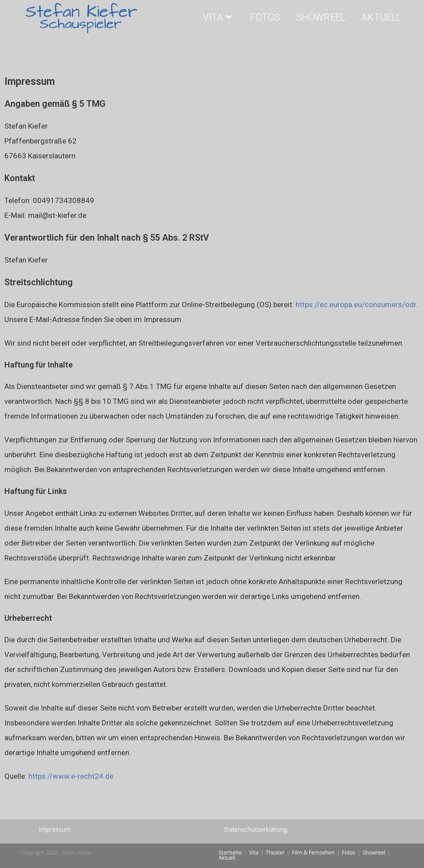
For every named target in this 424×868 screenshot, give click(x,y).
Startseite (230, 852)
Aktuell (227, 858)
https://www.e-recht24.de (71, 776)
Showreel (374, 852)
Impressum (55, 829)
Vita (254, 852)
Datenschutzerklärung (256, 829)
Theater (275, 852)
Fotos (348, 852)
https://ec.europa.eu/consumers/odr (356, 304)
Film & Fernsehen (313, 852)
